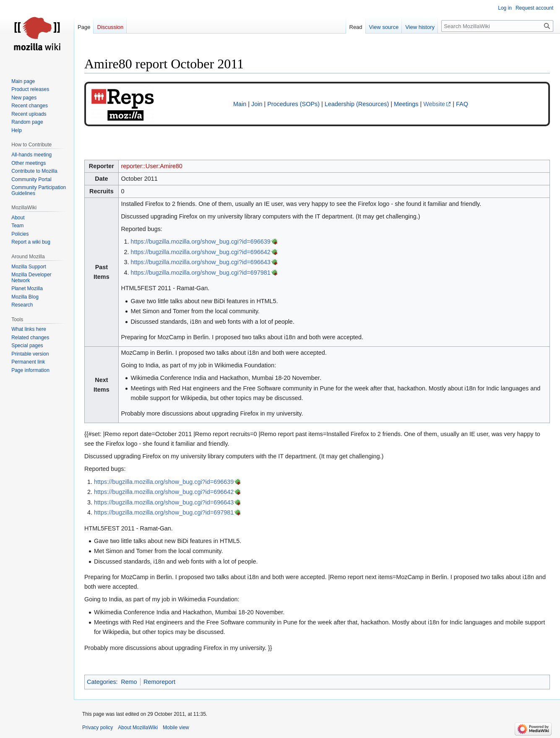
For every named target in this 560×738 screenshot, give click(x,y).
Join (257, 104)
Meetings (406, 104)
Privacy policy (98, 728)
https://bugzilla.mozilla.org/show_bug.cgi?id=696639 (200, 242)
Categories (102, 682)
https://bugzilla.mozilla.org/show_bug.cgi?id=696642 (200, 252)
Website (434, 104)
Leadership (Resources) (357, 104)
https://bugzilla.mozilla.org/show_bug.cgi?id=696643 (200, 262)
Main (240, 104)
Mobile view (176, 728)
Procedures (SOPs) (293, 104)
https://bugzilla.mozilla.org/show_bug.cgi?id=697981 (200, 273)
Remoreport (159, 682)
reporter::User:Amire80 (151, 166)
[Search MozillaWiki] (497, 26)
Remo (129, 682)
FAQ (462, 104)
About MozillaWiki (138, 728)
